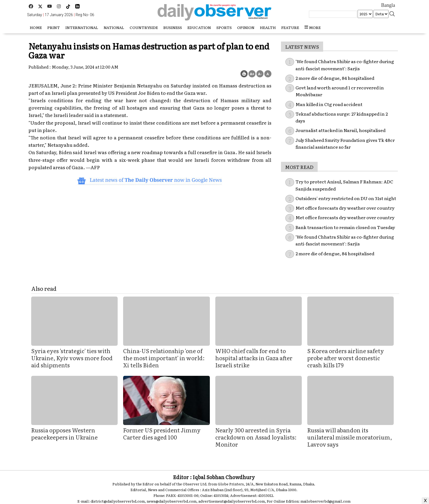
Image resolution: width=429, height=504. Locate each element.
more (313, 27)
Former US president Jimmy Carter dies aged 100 (162, 433)
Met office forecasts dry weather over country (345, 208)
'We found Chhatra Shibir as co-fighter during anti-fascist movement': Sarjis (345, 240)
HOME (36, 27)
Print (54, 27)
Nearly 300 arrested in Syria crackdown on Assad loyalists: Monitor (256, 437)
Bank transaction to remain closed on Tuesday (345, 227)
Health (268, 27)
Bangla (388, 5)
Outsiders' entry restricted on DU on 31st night (346, 198)
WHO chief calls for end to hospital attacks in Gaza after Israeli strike (254, 358)
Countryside (144, 27)
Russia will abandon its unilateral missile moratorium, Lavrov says (350, 437)
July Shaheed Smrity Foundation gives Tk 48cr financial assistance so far (345, 143)
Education (199, 27)
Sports (224, 27)
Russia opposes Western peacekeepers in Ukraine (65, 433)
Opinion (246, 27)
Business (173, 27)
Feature (290, 27)
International (82, 27)
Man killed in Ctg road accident (329, 104)
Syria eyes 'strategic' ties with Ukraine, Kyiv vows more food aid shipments (72, 358)
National (114, 27)
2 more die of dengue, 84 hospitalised (335, 78)
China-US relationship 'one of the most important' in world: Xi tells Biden (164, 358)
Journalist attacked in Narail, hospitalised (340, 130)
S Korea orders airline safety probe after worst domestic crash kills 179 (346, 358)
